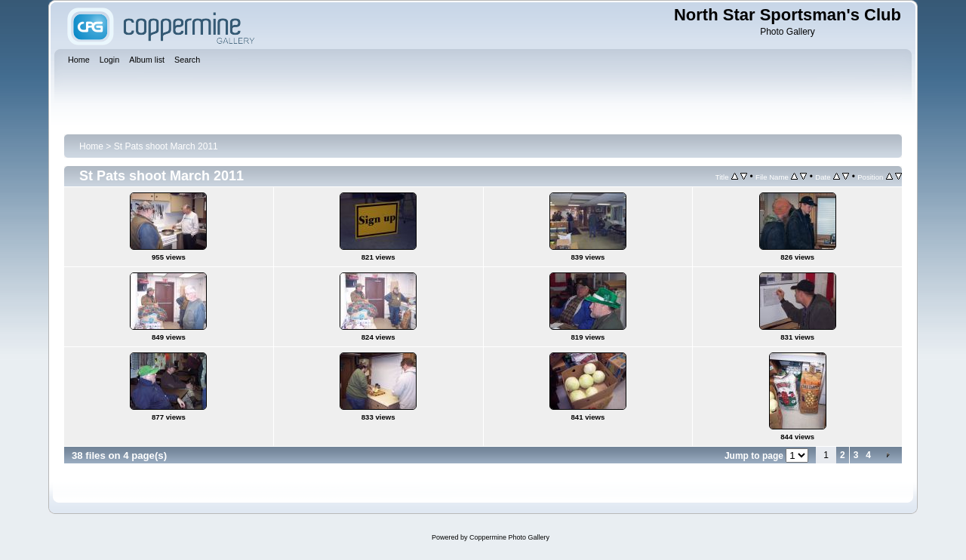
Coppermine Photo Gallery (509, 537)
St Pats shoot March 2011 (166, 146)
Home (91, 146)
